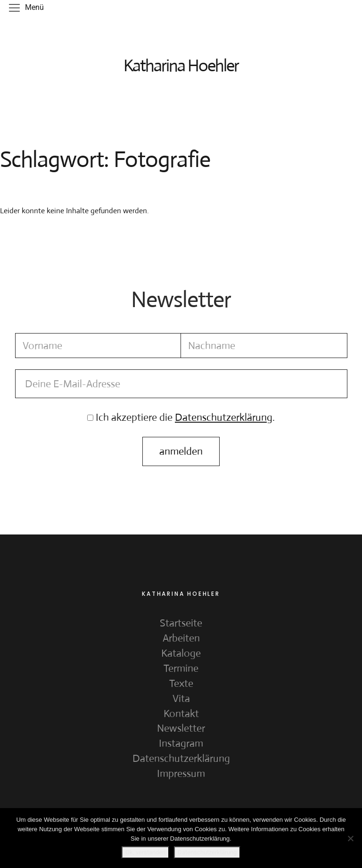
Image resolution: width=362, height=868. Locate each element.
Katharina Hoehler (181, 66)
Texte (181, 683)
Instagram (181, 743)
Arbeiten (181, 638)
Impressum (181, 773)
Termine (181, 668)
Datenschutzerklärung (181, 758)
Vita (181, 698)
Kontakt (181, 714)
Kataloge (181, 653)
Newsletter (181, 728)
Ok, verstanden (145, 852)
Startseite (181, 623)
